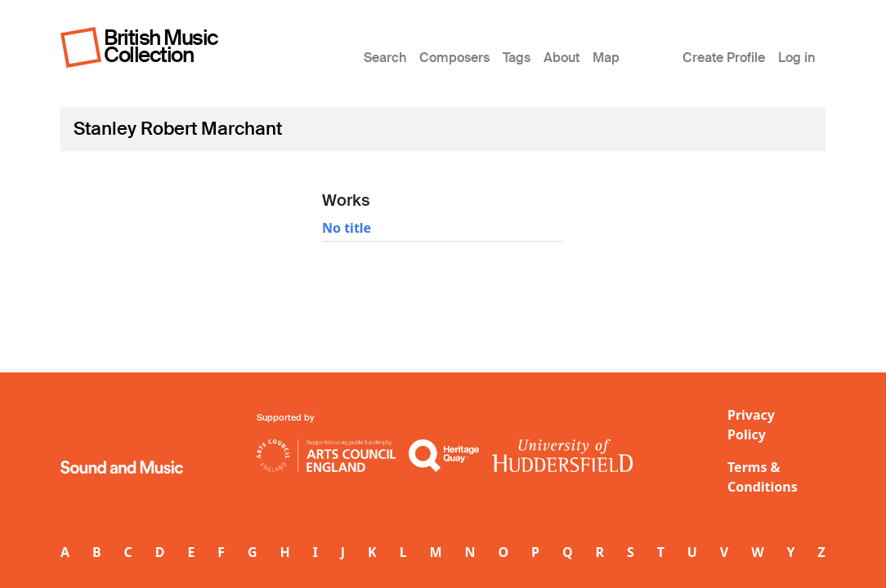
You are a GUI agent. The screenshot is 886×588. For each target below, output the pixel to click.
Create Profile (724, 58)
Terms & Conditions (763, 477)
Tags (517, 58)
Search (385, 58)
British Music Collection (161, 46)
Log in (797, 58)
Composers (454, 58)
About (562, 58)
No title (347, 228)
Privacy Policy (751, 425)
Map (606, 58)
